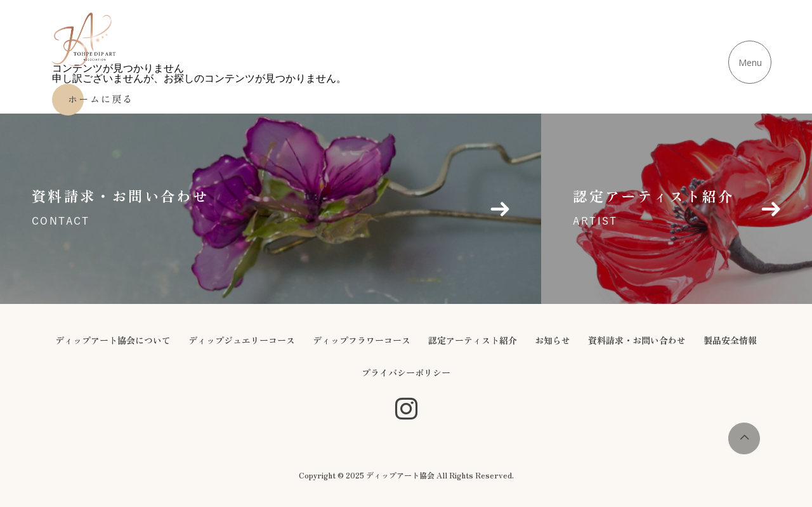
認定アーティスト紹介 (473, 340)
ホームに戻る (101, 98)
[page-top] (744, 451)
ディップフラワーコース (362, 340)
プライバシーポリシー (406, 372)
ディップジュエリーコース (242, 340)
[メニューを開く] (750, 62)
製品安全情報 (730, 340)
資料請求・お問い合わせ (637, 340)
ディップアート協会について (113, 340)
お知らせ (553, 340)
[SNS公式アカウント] (406, 410)
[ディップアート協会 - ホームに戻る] (84, 40)
